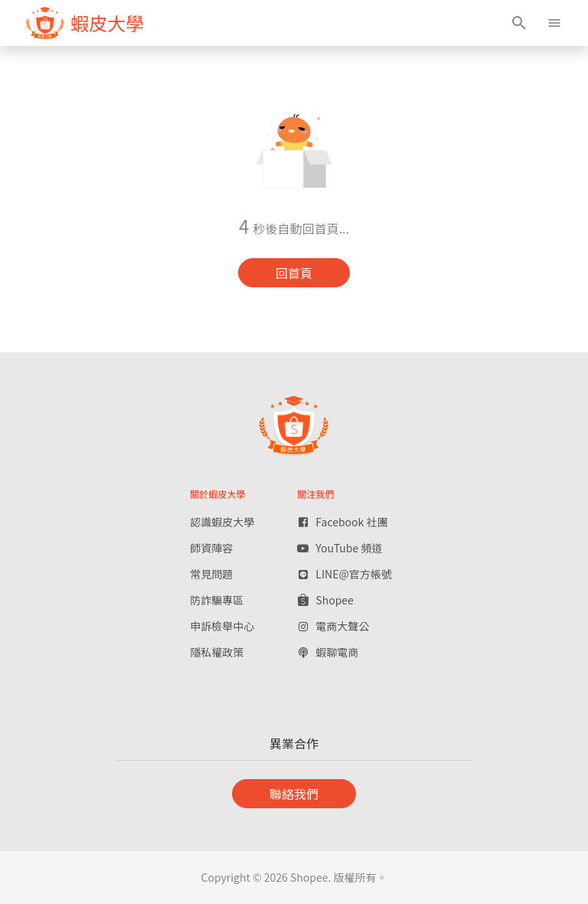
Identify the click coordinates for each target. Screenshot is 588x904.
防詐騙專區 (217, 600)
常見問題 (211, 574)
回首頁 (294, 273)
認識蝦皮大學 (222, 522)
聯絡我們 (294, 794)
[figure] (85, 23)
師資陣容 (211, 548)
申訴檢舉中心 (222, 626)
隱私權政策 (217, 652)
